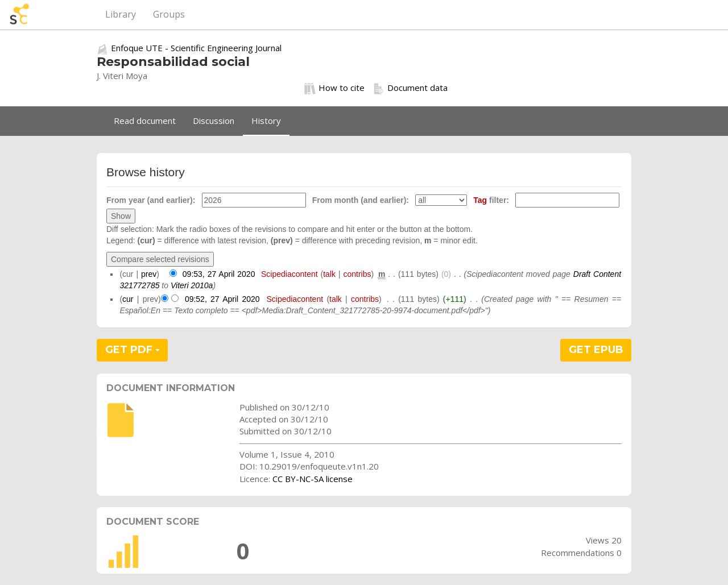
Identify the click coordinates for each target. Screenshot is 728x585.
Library (121, 14)
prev (149, 274)
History (266, 121)
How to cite (334, 88)
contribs (357, 274)
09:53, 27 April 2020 (219, 274)
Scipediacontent (289, 274)
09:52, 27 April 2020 (222, 299)
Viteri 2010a (192, 285)
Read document (145, 121)
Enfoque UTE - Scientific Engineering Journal (196, 48)
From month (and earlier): (361, 200)
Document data (410, 88)
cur (128, 299)
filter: (491, 200)
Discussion (214, 121)
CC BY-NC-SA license (313, 479)
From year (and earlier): (151, 200)
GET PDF (133, 350)
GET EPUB (596, 350)
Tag (480, 200)
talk (329, 274)
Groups (169, 14)
